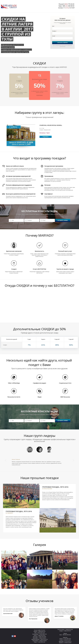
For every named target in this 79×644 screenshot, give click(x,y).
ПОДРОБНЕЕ (39, 95)
